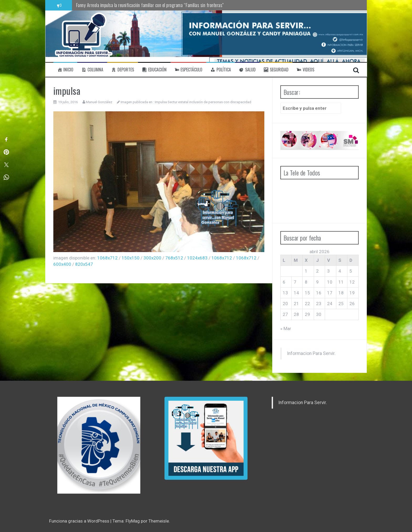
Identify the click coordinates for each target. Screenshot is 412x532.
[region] (99, 445)
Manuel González (99, 102)
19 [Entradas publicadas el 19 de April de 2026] (352, 293)
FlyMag (133, 521)
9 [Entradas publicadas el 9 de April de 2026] (317, 282)
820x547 (84, 264)
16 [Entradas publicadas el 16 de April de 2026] (319, 293)
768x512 (174, 258)
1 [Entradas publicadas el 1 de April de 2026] (306, 271)
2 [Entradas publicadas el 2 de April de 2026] (317, 271)
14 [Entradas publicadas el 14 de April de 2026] (296, 293)
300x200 (152, 258)
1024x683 (197, 258)
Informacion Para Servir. (311, 353)
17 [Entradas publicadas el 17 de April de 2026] (330, 293)
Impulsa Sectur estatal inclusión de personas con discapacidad (203, 102)
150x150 (131, 258)
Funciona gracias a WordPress (80, 521)
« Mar (286, 328)
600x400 (62, 264)
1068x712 (107, 258)
